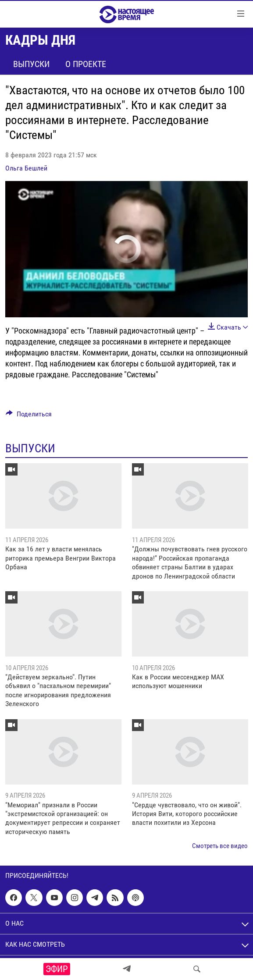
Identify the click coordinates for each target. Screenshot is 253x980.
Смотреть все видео (220, 846)
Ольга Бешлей (26, 168)
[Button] (29, 416)
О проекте (86, 64)
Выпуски (31, 64)
